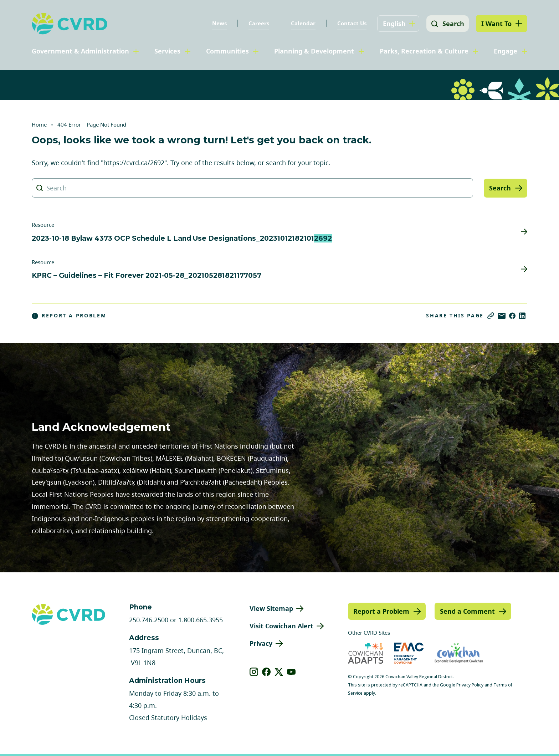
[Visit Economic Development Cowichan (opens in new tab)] (459, 653)
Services (167, 51)
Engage (506, 51)
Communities (227, 51)
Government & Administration (80, 51)
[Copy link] (491, 316)
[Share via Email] (502, 316)
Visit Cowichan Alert (281, 626)
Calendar (302, 23)
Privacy (261, 643)
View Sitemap (271, 608)
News (218, 23)
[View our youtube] (291, 672)
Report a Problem (69, 316)
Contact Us (351, 23)
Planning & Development (314, 51)
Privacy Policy (470, 685)
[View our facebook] (266, 672)
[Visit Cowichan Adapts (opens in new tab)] (366, 653)
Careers (258, 23)
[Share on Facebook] (512, 316)
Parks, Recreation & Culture (424, 51)
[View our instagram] (254, 672)
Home (39, 124)
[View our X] (279, 672)
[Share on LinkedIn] (522, 316)
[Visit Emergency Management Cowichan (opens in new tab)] (409, 653)
